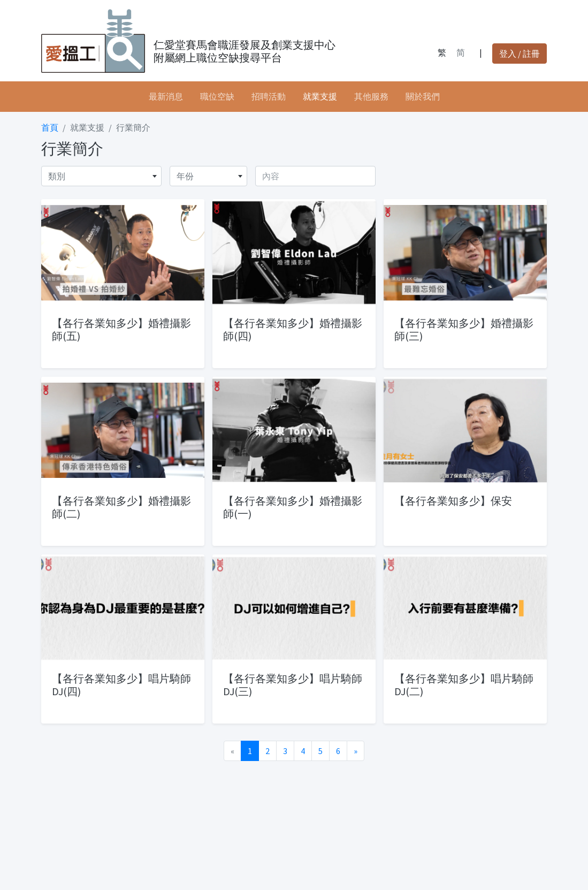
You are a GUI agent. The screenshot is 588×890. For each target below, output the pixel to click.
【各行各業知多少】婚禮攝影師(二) (121, 507)
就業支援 (320, 96)
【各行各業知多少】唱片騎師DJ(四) (121, 685)
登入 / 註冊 (520, 54)
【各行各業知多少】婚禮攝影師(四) (293, 329)
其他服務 (371, 96)
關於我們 (423, 96)
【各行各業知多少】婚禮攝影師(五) (121, 329)
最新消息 (166, 96)
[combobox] (101, 176)
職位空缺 (217, 96)
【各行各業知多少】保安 (453, 501)
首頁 (50, 127)
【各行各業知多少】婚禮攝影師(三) (464, 329)
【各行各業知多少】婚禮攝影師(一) (293, 507)
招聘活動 (269, 96)
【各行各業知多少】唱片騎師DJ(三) (293, 685)
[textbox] (101, 176)
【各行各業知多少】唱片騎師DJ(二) (464, 685)
